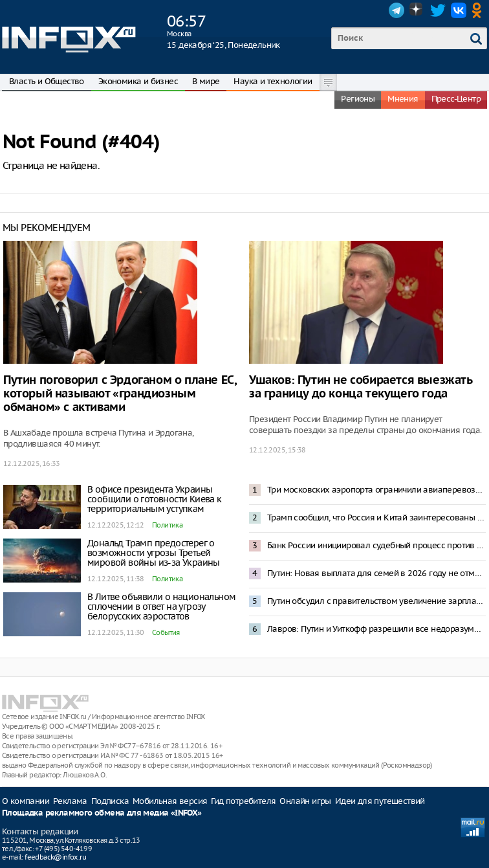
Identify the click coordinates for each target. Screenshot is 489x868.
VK (459, 10)
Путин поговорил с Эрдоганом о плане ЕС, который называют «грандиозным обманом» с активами (120, 394)
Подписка (110, 801)
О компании (26, 801)
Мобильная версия (170, 801)
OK (479, 10)
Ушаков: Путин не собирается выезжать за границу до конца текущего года (361, 387)
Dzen (417, 10)
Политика (167, 525)
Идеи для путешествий (380, 801)
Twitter (438, 10)
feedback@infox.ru (55, 857)
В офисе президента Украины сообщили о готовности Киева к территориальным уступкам (155, 499)
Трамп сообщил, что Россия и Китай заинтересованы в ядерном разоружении (376, 517)
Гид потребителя (243, 801)
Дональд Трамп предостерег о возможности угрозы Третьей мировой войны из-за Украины (154, 553)
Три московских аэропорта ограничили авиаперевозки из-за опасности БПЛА (376, 490)
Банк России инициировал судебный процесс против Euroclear (376, 545)
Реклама (70, 801)
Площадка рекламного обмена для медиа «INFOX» (102, 813)
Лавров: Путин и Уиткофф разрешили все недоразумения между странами (376, 629)
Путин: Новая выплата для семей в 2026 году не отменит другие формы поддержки (376, 573)
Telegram (397, 10)
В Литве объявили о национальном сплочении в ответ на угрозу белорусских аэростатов (161, 606)
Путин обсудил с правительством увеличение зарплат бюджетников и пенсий (376, 601)
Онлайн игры (305, 801)
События (166, 632)
